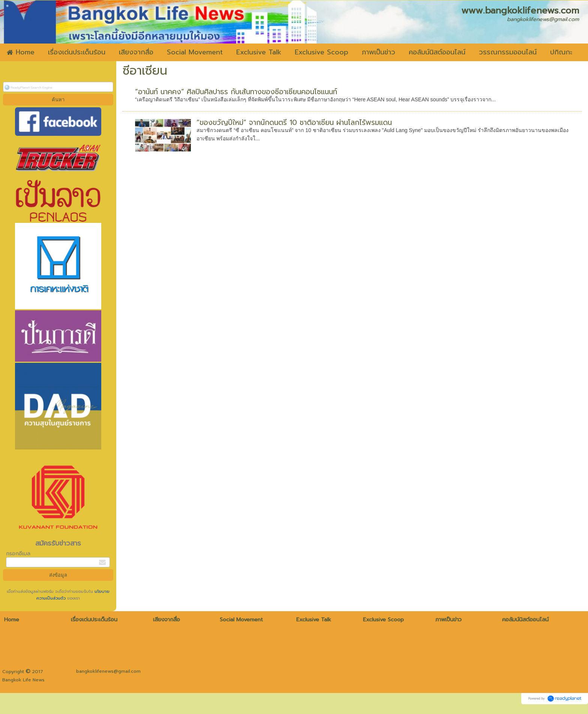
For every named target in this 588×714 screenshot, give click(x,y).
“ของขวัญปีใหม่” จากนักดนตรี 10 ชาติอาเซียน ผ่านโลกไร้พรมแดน (294, 123)
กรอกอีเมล (18, 554)
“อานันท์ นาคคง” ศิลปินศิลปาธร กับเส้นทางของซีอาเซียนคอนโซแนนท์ (236, 92)
